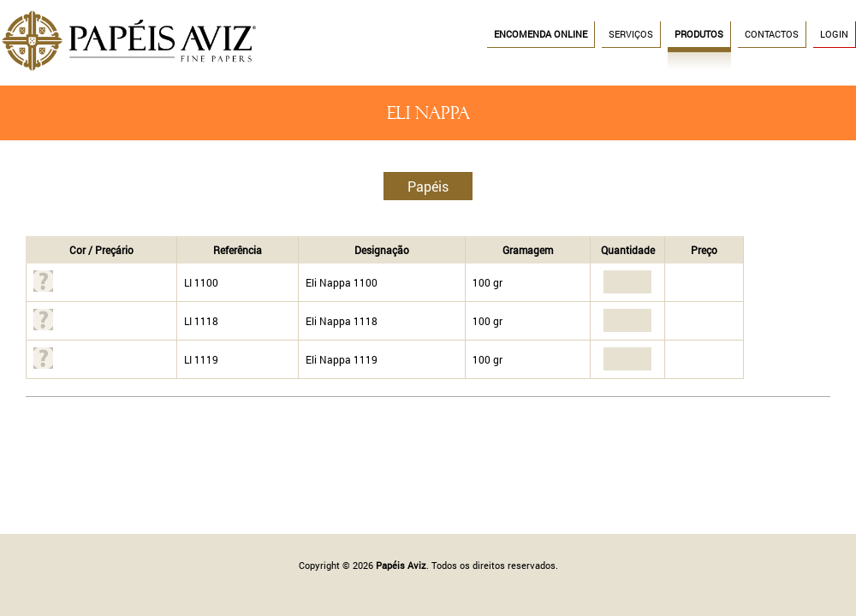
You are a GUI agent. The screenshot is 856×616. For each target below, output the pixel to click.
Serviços (631, 34)
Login (834, 34)
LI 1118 (201, 321)
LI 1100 (201, 282)
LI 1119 (201, 359)
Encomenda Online (541, 34)
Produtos (699, 34)
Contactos (772, 34)
